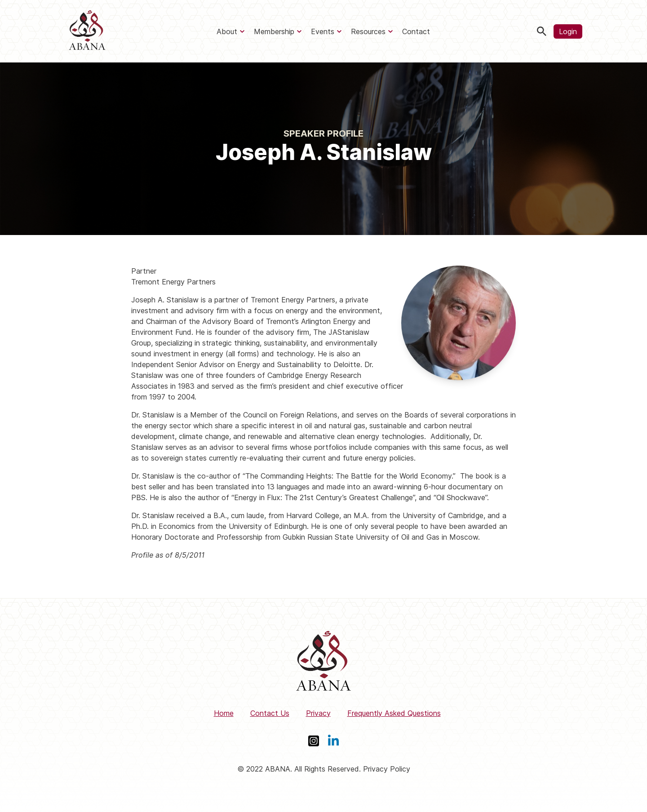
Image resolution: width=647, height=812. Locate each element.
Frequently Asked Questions (394, 713)
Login (568, 31)
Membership (274, 31)
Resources (368, 31)
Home (224, 713)
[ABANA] (87, 31)
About (227, 31)
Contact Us (270, 713)
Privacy (318, 713)
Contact (416, 31)
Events (323, 31)
